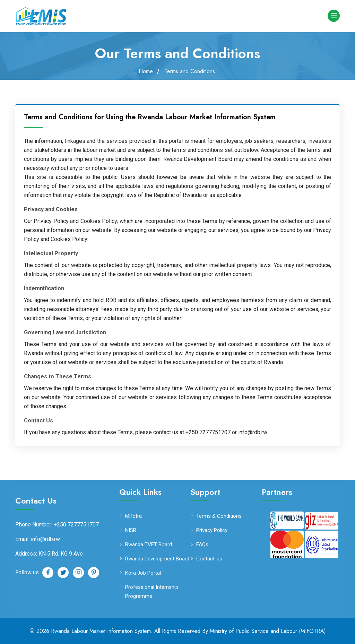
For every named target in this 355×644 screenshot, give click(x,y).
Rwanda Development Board (157, 559)
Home (146, 71)
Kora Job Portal (143, 573)
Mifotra (133, 516)
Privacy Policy (212, 530)
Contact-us (209, 559)
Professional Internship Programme (152, 591)
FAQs (202, 545)
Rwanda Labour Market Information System (101, 631)
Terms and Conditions (190, 71)
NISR (131, 530)
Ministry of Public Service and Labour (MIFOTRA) (268, 631)
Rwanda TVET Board (149, 545)
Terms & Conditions (219, 516)
